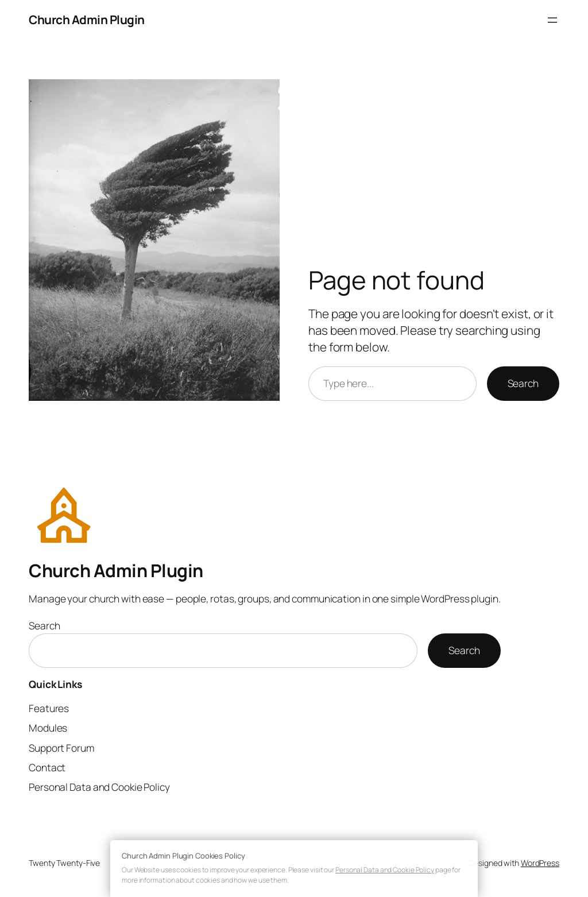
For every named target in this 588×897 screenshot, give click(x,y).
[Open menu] (552, 20)
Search (523, 383)
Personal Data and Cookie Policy (385, 870)
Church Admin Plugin (87, 20)
